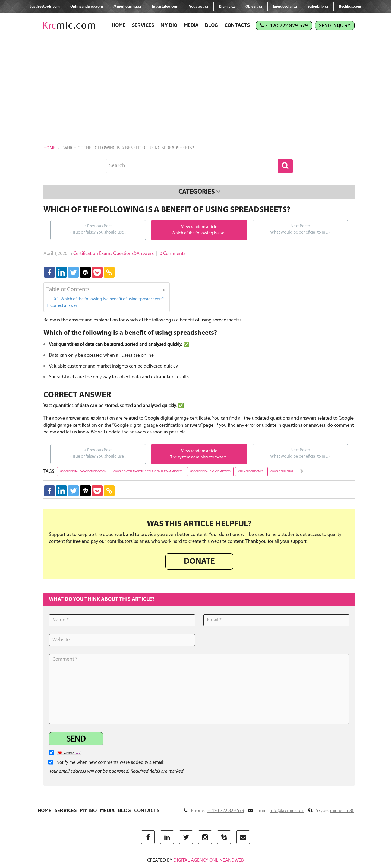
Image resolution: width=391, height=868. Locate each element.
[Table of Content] (161, 290)
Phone (214, 811)
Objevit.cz (254, 7)
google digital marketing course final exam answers (148, 472)
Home (119, 25)
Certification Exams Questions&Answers (113, 254)
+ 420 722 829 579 (284, 25)
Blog (212, 25)
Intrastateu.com (165, 7)
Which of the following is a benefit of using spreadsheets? (112, 299)
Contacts (237, 25)
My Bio (169, 25)
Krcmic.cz (227, 7)
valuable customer (251, 472)
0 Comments (173, 254)
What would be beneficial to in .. (300, 229)
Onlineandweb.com (87, 7)
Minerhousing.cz (127, 7)
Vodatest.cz (199, 7)
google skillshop (282, 472)
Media (191, 25)
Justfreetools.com (45, 7)
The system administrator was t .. (199, 457)
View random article (199, 227)
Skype (331, 811)
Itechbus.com (350, 7)
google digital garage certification (83, 472)
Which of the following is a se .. (199, 233)
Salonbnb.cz (318, 7)
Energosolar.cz (285, 7)
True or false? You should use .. (98, 229)
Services (143, 25)
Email (276, 811)
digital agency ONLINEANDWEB (209, 861)
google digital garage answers (210, 472)
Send (76, 740)
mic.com (69, 25)
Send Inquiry (335, 25)
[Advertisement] (195, 85)
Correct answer (64, 306)
